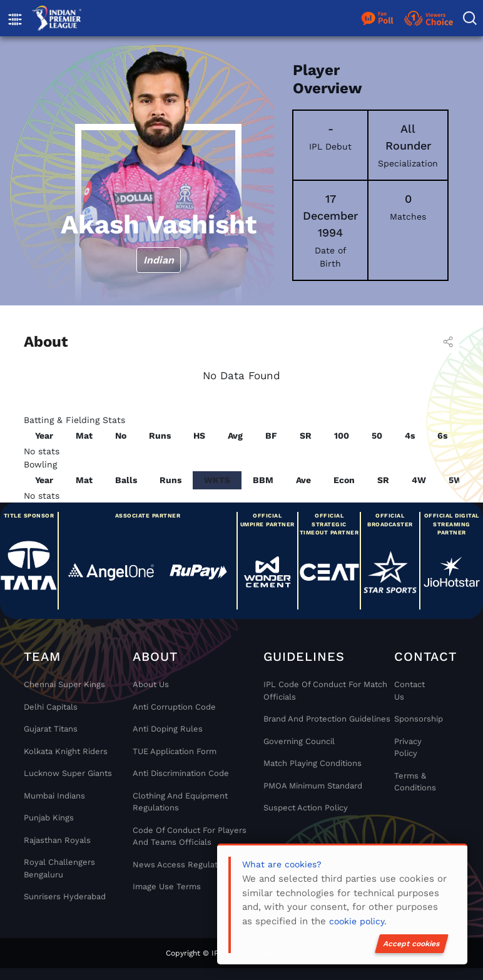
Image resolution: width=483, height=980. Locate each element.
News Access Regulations (183, 865)
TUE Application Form (175, 751)
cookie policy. (358, 921)
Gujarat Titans (51, 729)
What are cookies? (282, 864)
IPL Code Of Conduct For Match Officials (325, 691)
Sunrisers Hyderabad (65, 896)
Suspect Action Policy (306, 808)
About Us (151, 684)
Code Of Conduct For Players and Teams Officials (190, 836)
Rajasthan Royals (57, 840)
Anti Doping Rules (168, 729)
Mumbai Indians (54, 796)
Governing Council (299, 741)
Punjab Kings (49, 818)
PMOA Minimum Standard (313, 786)
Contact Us (409, 691)
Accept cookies (412, 944)
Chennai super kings (64, 684)
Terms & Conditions (415, 782)
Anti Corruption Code (174, 707)
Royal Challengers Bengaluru (59, 868)
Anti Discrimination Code (181, 773)
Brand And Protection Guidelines (327, 719)
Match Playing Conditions (313, 763)
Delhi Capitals (51, 707)
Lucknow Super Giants (68, 773)
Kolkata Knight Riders (66, 751)
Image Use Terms (167, 886)
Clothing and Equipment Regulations (180, 802)
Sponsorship (415, 719)
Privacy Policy (408, 748)
